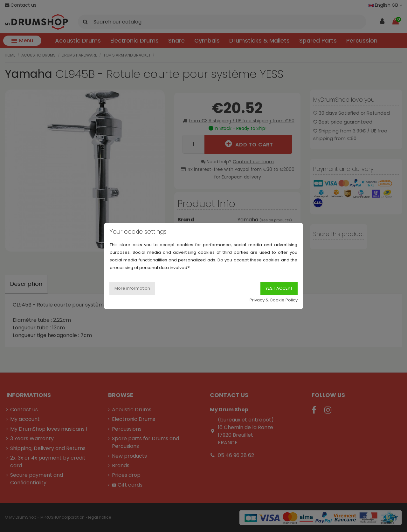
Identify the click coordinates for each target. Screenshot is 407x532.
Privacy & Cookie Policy (274, 300)
